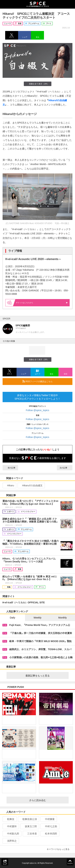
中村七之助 (50, 826)
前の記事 (10, 468)
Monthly (63, 618)
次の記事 (65, 468)
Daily (12, 618)
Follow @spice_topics (38, 410)
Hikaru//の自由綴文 (31, 485)
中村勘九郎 (12, 834)
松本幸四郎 (50, 834)
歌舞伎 (9, 819)
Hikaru (9, 485)
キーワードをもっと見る (60, 849)
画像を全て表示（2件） (37, 84)
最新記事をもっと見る (46, 676)
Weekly (38, 618)
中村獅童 (48, 819)
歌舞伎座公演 (28, 819)
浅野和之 (10, 841)
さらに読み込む (47, 800)
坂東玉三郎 (29, 826)
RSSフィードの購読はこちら (46, 381)
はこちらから (42, 303)
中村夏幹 (10, 826)
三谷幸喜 (31, 834)
